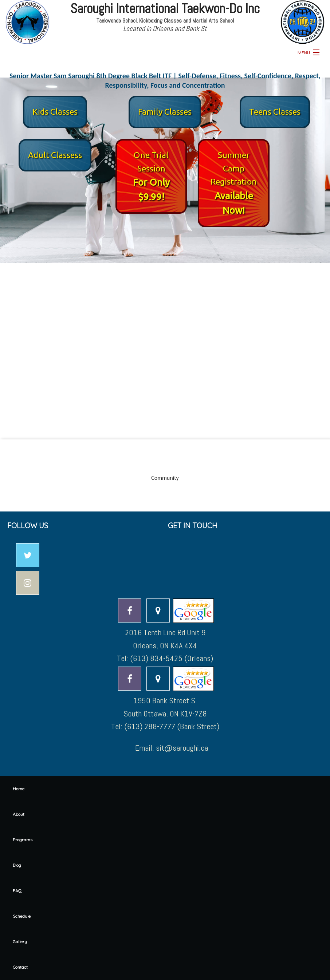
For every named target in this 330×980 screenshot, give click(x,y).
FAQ (17, 891)
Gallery (20, 942)
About (19, 814)
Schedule (22, 916)
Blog (17, 865)
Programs (23, 840)
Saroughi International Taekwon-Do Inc (165, 9)
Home (19, 789)
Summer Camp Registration (234, 168)
